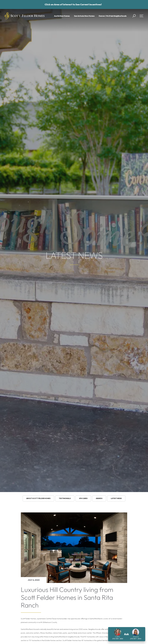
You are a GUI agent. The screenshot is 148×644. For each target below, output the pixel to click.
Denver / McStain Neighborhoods (113, 16)
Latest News (116, 498)
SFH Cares (83, 498)
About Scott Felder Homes (38, 498)
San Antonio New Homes (84, 16)
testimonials (65, 498)
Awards (99, 498)
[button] (134, 16)
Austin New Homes (62, 16)
